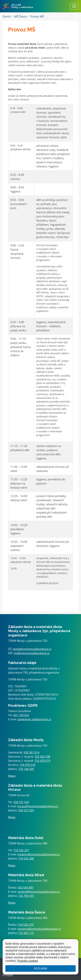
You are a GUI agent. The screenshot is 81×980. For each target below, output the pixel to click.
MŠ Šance (20, 16)
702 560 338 (42, 757)
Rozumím (40, 968)
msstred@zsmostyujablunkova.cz (39, 892)
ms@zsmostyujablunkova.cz (32, 653)
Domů (7, 16)
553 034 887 (26, 888)
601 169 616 (21, 715)
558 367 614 (32, 752)
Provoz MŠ (37, 16)
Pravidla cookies (28, 961)
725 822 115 (26, 933)
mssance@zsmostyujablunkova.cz (39, 929)
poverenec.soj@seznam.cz (34, 719)
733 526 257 (21, 850)
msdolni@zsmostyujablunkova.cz (39, 854)
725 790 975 (26, 896)
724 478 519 (42, 761)
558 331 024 (21, 802)
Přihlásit (8, 975)
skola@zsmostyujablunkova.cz (32, 649)
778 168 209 (26, 769)
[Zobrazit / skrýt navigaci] (74, 6)
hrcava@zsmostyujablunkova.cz (38, 806)
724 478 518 (28, 765)
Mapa (12, 776)
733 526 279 (26, 925)
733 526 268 (26, 858)
